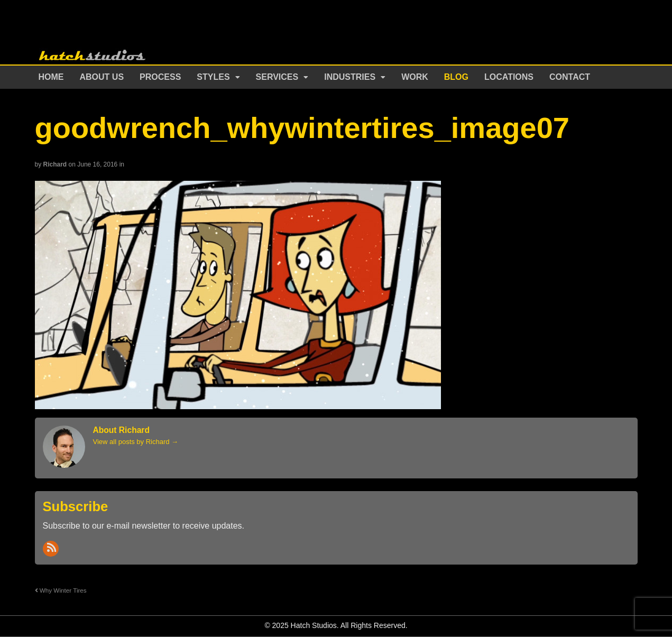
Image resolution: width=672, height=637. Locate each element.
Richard (55, 164)
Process (160, 77)
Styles (213, 77)
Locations (509, 77)
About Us (102, 77)
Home (51, 77)
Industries (350, 77)
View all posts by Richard (136, 442)
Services (277, 77)
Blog (456, 77)
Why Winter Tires (61, 590)
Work (415, 77)
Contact (570, 77)
